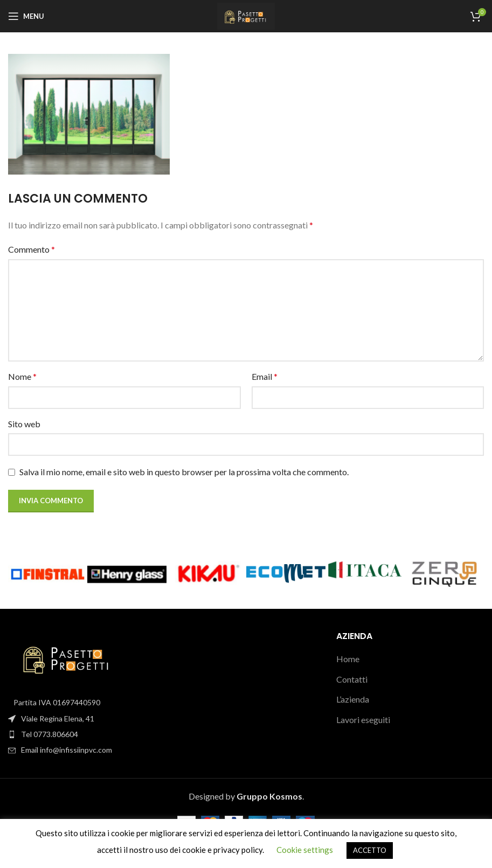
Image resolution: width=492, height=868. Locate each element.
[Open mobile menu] (26, 16)
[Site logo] (246, 15)
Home (348, 659)
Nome (22, 376)
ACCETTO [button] (370, 850)
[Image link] (67, 657)
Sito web (24, 424)
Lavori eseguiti (363, 720)
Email (265, 376)
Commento (32, 249)
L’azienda (353, 699)
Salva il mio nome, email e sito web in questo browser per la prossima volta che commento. (184, 472)
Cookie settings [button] (305, 850)
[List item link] (82, 734)
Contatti (352, 679)
